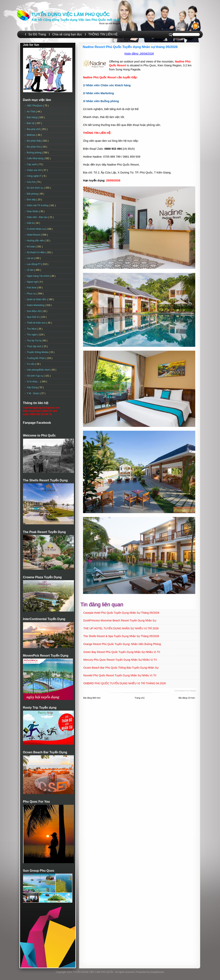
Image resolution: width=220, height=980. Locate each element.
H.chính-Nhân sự (36, 229)
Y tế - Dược (33, 393)
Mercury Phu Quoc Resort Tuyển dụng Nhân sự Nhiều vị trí (120, 660)
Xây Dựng (33, 387)
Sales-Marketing (36, 305)
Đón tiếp (32, 200)
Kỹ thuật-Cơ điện (36, 252)
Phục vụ (32, 294)
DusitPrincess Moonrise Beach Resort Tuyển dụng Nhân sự (120, 620)
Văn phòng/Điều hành (39, 370)
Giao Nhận (33, 211)
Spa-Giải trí (33, 317)
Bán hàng (32, 117)
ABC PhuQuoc (35, 106)
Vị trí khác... (34, 382)
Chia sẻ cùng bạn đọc (67, 34)
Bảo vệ (31, 123)
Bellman (32, 135)
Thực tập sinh (35, 346)
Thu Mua (32, 329)
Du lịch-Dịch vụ (35, 188)
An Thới (31, 112)
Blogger (116, 23)
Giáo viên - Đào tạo (38, 217)
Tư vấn (31, 364)
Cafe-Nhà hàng (35, 158)
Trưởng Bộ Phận (36, 358)
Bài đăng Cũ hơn (187, 698)
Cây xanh (32, 164)
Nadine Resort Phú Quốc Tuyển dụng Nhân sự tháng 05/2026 (130, 47)
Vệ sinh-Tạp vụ (35, 376)
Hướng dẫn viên (36, 241)
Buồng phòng (34, 153)
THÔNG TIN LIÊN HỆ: (103, 34)
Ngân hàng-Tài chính (38, 276)
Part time (32, 288)
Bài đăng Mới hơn (92, 698)
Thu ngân (32, 335)
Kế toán (31, 247)
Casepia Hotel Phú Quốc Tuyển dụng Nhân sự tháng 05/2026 (121, 613)
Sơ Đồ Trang (37, 34)
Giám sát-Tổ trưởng (38, 205)
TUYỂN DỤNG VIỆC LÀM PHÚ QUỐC (71, 15)
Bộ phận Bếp (34, 141)
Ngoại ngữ (33, 282)
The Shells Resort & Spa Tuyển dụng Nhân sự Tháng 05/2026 (121, 636)
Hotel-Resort (34, 235)
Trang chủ (140, 698)
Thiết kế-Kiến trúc (37, 323)
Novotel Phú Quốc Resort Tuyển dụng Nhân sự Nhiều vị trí (120, 675)
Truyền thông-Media (38, 352)
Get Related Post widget (185, 691)
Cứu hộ (31, 182)
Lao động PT (34, 264)
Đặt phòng (33, 194)
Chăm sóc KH (35, 170)
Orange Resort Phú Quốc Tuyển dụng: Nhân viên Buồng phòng (122, 644)
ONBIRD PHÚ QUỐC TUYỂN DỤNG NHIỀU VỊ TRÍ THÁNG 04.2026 (125, 683)
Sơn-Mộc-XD (34, 311)
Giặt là (31, 223)
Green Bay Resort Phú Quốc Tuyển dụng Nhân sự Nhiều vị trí (122, 652)
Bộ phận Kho (34, 147)
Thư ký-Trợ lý (34, 341)
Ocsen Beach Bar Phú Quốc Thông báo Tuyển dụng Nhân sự (121, 668)
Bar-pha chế (34, 129)
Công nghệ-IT (35, 176)
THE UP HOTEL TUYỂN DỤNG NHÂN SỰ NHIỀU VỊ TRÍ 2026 (121, 628)
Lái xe (30, 258)
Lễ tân (31, 270)
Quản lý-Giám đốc (37, 299)
